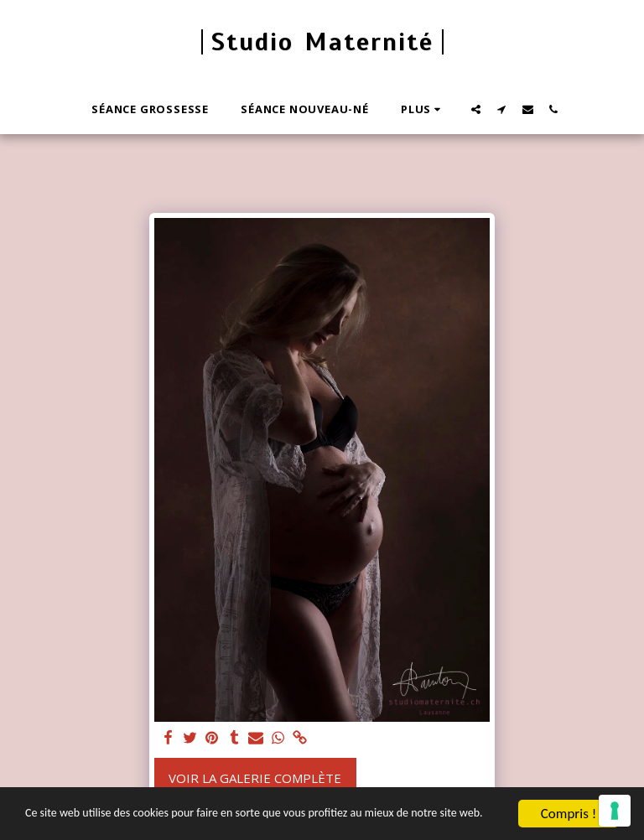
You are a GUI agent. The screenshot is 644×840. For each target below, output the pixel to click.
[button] (476, 109)
